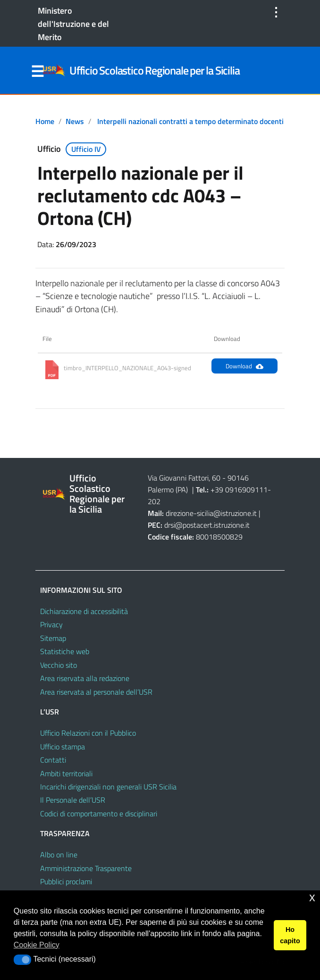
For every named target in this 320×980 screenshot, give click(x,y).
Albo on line (59, 855)
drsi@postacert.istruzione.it (207, 525)
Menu (37, 72)
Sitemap (53, 638)
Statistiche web (65, 651)
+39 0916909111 (239, 490)
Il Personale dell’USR (73, 800)
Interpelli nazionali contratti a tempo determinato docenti (190, 121)
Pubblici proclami (66, 881)
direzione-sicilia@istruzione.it (211, 513)
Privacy (51, 624)
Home (45, 121)
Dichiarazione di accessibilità (84, 611)
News (75, 121)
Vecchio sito (59, 665)
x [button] (312, 897)
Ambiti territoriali (66, 773)
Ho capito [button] (290, 935)
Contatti (53, 760)
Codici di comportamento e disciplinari (99, 814)
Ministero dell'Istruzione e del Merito (73, 24)
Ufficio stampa (63, 747)
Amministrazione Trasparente (86, 868)
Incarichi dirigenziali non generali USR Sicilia (108, 787)
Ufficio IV (86, 149)
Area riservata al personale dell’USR (96, 692)
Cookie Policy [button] (37, 945)
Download (244, 366)
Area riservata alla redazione (85, 678)
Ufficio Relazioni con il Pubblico (88, 733)
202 (154, 501)
